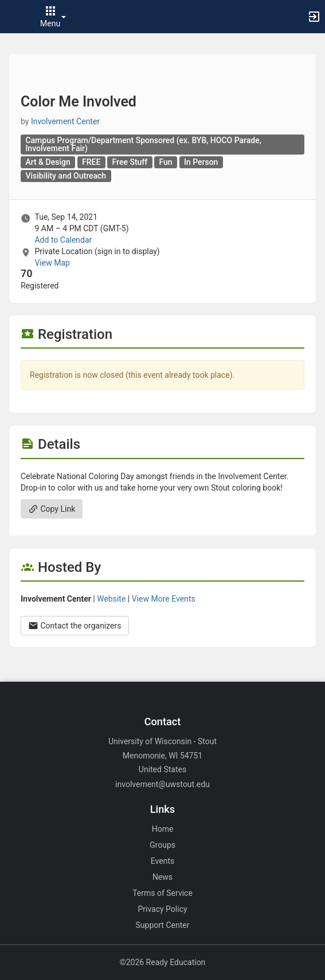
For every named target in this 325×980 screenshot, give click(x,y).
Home (163, 829)
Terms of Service (162, 893)
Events (162, 861)
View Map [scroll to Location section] (52, 263)
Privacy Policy (162, 909)
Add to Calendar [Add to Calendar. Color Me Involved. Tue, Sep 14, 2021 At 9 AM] (63, 240)
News (162, 877)
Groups (162, 845)
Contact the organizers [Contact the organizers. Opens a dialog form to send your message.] (75, 626)
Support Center (163, 925)
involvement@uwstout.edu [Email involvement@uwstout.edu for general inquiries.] (162, 784)
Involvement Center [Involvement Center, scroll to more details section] (65, 121)
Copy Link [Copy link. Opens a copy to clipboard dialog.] (52, 509)
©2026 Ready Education (163, 962)
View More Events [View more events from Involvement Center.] (164, 599)
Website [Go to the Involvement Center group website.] (111, 599)
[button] (14, 17)
